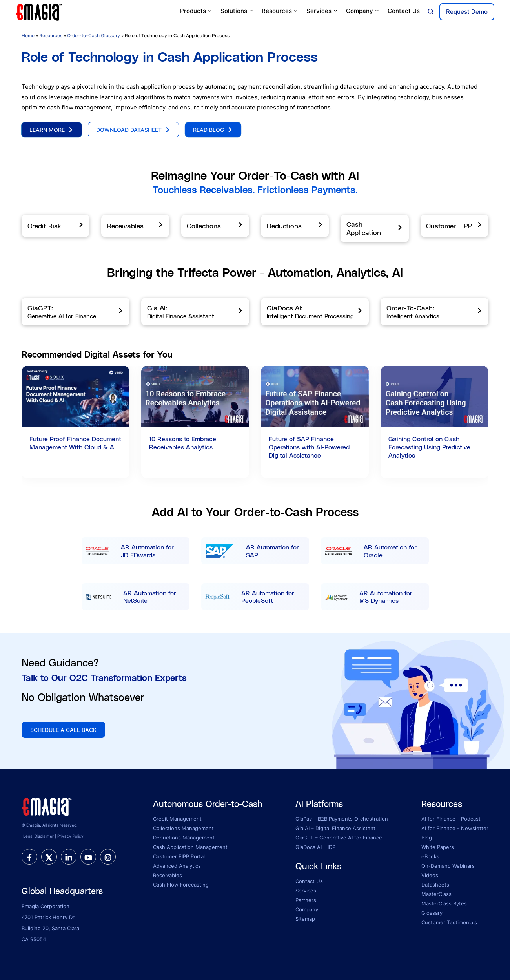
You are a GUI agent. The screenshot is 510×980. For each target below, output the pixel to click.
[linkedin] (69, 857)
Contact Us (404, 11)
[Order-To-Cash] (434, 312)
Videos (430, 875)
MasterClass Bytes (444, 903)
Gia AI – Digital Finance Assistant (335, 828)
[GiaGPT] (76, 312)
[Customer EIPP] (454, 226)
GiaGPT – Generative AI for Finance (339, 838)
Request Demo (467, 12)
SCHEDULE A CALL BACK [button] (63, 730)
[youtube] (88, 857)
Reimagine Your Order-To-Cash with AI (255, 175)
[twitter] (49, 857)
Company (363, 11)
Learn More (52, 130)
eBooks (430, 856)
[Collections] (215, 226)
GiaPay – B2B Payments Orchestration (342, 819)
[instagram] (108, 857)
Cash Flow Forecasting (181, 885)
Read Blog (213, 130)
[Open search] (431, 12)
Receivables (168, 875)
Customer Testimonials (449, 922)
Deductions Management (184, 838)
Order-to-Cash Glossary (94, 36)
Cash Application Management (190, 847)
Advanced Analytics (177, 866)
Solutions (237, 11)
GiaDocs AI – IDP (315, 847)
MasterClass (436, 894)
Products (196, 11)
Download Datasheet (133, 130)
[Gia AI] (195, 312)
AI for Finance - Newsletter (455, 828)
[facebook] (29, 857)
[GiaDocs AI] (315, 312)
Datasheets (435, 885)
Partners (306, 900)
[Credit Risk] (56, 226)
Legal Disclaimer (38, 836)
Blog (427, 838)
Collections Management (183, 828)
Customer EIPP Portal (179, 856)
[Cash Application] (374, 228)
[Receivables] (135, 226)
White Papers (438, 847)
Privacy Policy (70, 836)
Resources (280, 11)
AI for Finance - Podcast (451, 819)
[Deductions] (295, 226)
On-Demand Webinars (448, 866)
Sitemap (305, 919)
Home (28, 36)
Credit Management (177, 819)
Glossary (432, 913)
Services (322, 11)
